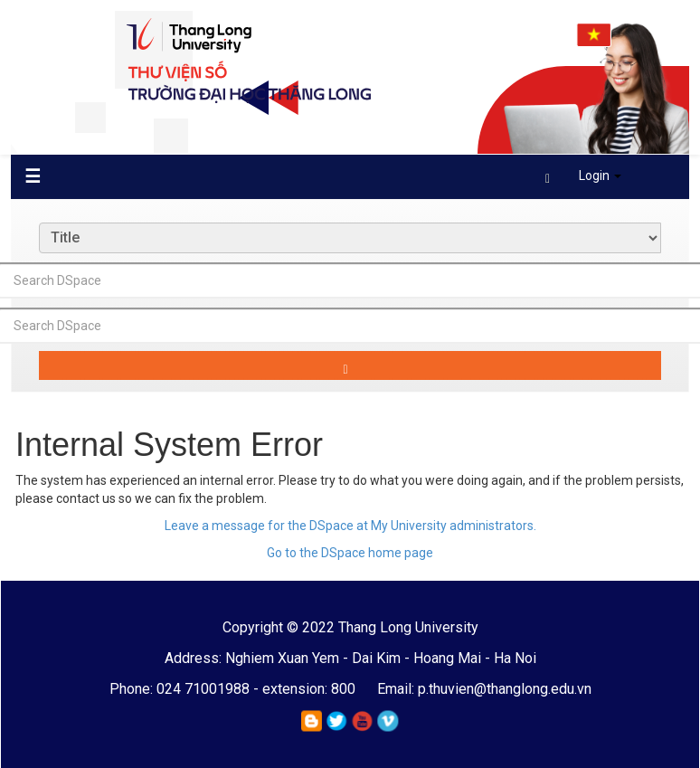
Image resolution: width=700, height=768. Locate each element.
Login (583, 175)
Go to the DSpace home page (350, 553)
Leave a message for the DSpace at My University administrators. (350, 526)
